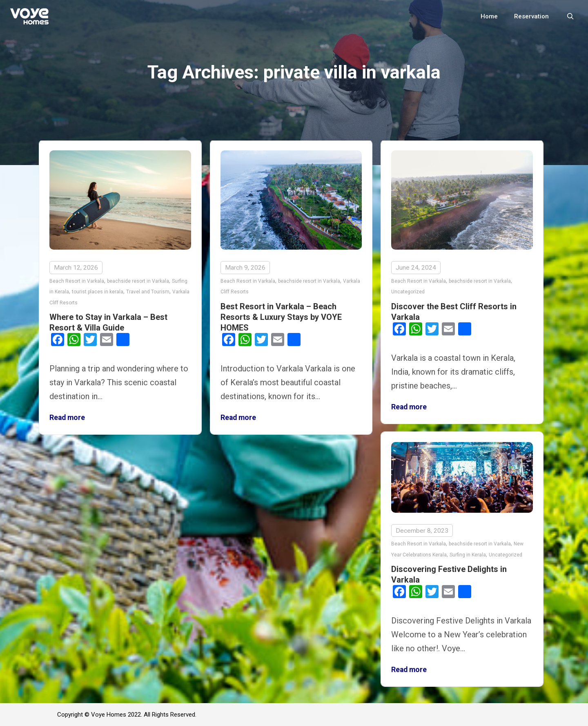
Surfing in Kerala (468, 554)
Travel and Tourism (148, 292)
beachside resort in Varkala (138, 281)
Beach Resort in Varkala (77, 281)
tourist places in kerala (98, 292)
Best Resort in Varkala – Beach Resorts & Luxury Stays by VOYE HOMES (281, 317)
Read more (67, 418)
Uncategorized (408, 292)
